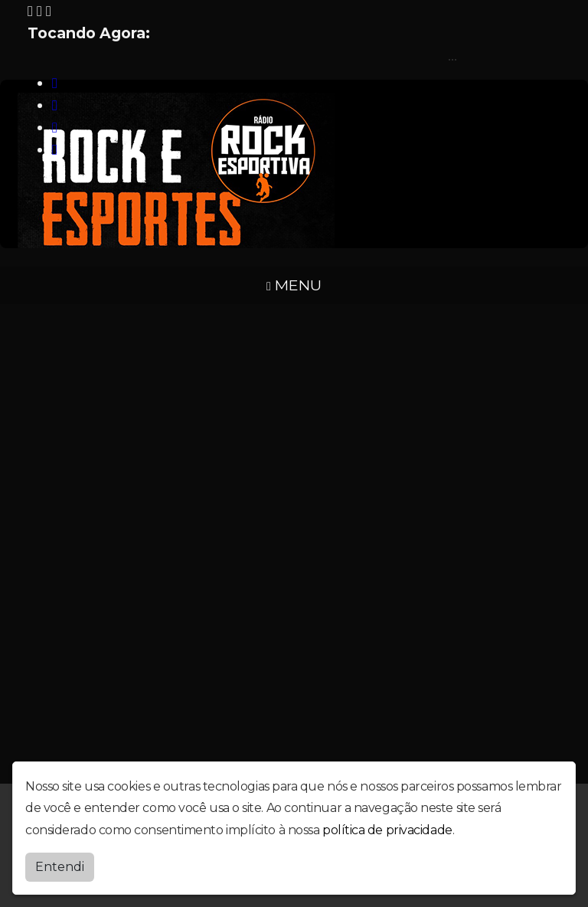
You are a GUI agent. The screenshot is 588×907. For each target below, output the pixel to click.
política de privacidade (387, 830)
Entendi (60, 867)
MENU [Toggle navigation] (294, 285)
